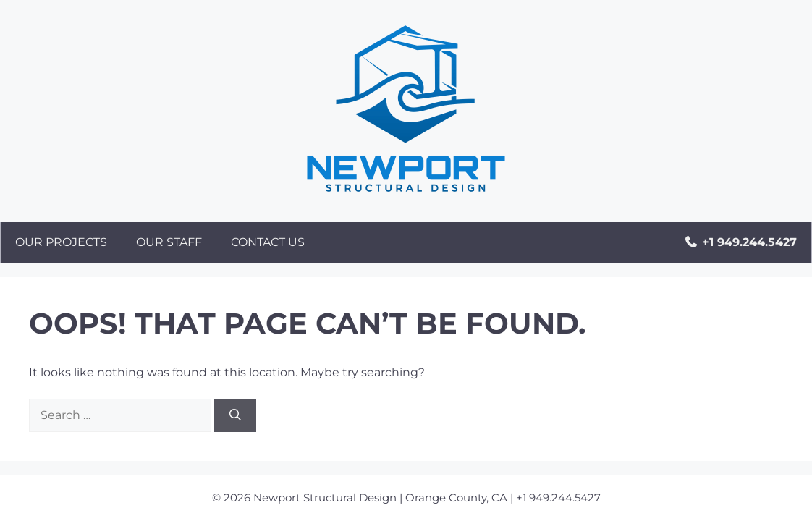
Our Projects (61, 242)
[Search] (235, 415)
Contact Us (268, 242)
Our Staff (169, 242)
